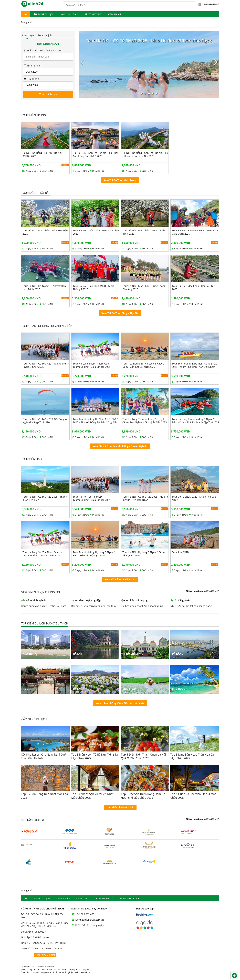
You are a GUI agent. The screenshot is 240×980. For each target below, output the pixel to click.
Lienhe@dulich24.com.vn (88, 920)
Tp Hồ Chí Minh (132, 654)
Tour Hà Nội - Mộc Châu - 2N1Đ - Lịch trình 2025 (144, 232)
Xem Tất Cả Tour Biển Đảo (120, 579)
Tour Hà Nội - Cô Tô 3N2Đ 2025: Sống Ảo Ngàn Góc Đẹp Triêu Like (45, 421)
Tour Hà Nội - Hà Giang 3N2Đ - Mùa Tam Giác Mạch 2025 (195, 232)
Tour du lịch (44, 14)
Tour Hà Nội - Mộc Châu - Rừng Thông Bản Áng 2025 (144, 288)
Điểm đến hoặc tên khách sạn (42, 50)
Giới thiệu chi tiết (45, 955)
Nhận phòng (32, 66)
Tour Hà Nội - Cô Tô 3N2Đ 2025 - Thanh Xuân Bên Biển (45, 498)
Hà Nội (77, 654)
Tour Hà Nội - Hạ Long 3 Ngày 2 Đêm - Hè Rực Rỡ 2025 (144, 554)
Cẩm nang (115, 14)
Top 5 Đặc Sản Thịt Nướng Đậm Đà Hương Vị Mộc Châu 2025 (143, 796)
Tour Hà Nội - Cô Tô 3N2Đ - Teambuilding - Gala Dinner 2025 (46, 365)
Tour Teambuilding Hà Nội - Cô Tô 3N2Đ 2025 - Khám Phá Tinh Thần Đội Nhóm (195, 365)
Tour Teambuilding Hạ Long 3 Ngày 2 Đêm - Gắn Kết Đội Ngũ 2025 (143, 365)
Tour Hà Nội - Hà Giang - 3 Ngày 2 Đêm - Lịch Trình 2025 (45, 288)
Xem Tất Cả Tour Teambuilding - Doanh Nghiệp (120, 446)
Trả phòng (31, 79)
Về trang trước (128, 898)
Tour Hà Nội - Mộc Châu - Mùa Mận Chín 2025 (96, 232)
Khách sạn (28, 35)
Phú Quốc (179, 689)
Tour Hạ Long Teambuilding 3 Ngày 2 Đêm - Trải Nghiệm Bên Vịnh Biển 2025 (145, 421)
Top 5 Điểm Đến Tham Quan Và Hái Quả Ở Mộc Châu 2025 (143, 756)
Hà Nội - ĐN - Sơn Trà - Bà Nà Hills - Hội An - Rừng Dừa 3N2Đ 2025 (95, 154)
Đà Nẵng (178, 654)
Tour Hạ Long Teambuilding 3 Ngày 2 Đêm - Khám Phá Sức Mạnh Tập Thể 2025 (195, 421)
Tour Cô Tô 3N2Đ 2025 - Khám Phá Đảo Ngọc (194, 498)
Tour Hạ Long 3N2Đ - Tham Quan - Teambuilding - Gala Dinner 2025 (92, 365)
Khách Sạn (69, 14)
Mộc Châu (129, 689)
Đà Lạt (77, 689)
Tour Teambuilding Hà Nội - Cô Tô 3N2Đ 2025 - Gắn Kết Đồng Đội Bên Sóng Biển (96, 421)
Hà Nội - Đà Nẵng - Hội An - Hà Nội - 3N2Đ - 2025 (43, 154)
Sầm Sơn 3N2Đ (180, 552)
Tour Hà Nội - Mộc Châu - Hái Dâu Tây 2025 (193, 288)
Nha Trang (30, 654)
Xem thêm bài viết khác (120, 807)
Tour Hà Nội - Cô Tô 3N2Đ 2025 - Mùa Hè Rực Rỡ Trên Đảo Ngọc (145, 498)
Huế (25, 689)
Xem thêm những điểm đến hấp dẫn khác (120, 703)
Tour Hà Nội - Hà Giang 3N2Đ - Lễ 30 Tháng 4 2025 (93, 288)
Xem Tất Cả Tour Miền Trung (120, 180)
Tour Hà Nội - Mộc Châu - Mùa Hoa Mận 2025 (45, 232)
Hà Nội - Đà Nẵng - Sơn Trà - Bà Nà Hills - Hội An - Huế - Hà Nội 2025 (145, 154)
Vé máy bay (93, 14)
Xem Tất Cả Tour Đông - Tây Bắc (120, 313)
